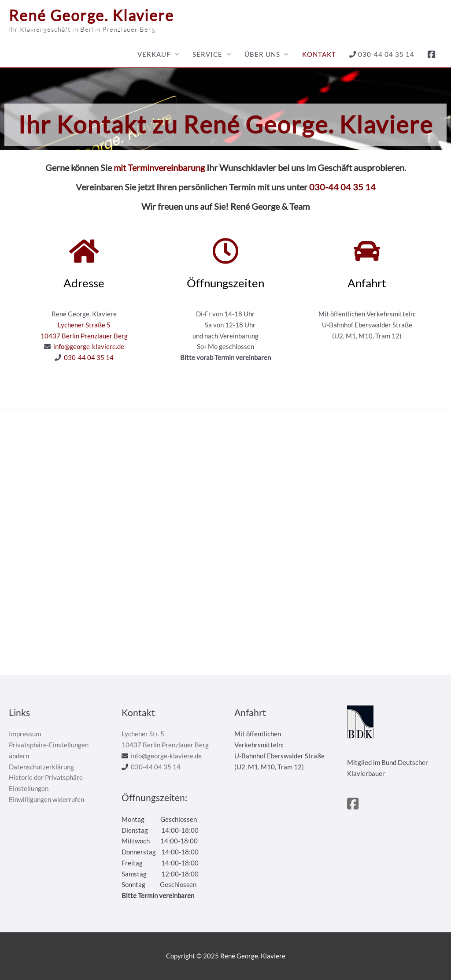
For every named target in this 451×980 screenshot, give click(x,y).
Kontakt (319, 54)
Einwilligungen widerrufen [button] (46, 799)
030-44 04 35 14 (382, 54)
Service (207, 54)
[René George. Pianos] (225, 542)
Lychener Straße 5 (84, 325)
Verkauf (154, 54)
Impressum (25, 734)
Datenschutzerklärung (41, 767)
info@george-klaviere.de (89, 346)
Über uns (262, 54)
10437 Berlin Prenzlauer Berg (84, 336)
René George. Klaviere (91, 15)
